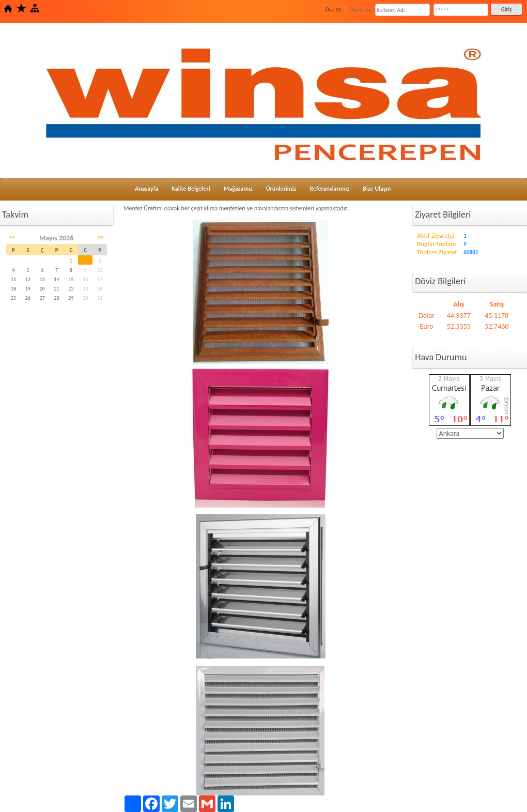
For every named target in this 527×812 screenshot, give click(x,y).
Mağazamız (238, 189)
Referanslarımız (329, 189)
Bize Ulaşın (377, 189)
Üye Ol (333, 10)
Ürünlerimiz (281, 189)
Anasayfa (146, 189)
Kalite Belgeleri (191, 189)
